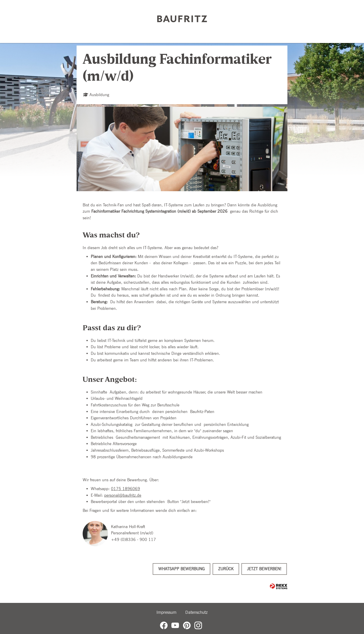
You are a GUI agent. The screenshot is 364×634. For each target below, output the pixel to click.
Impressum (166, 612)
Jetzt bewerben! (264, 569)
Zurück (226, 569)
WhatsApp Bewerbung (181, 569)
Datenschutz (196, 612)
